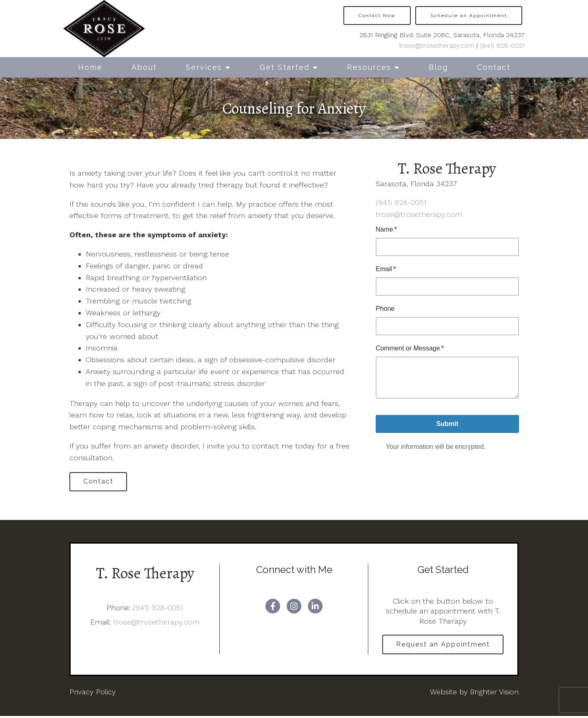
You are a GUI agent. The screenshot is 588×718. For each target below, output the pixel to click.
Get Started (285, 67)
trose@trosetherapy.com (437, 46)
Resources (369, 67)
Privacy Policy (92, 693)
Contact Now (377, 16)
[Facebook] (273, 607)
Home (90, 67)
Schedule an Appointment (469, 16)
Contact (494, 67)
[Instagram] (294, 607)
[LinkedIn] (315, 607)
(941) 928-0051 (502, 46)
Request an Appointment (443, 646)
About (144, 67)
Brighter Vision (494, 693)
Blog (438, 67)
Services (204, 67)
